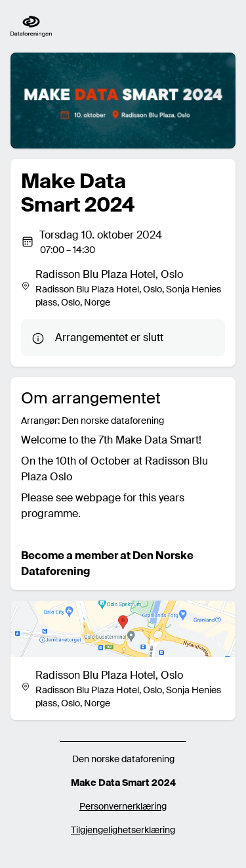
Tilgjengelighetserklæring (123, 830)
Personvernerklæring (123, 806)
